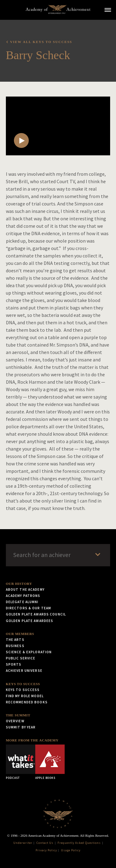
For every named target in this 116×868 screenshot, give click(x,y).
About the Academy (25, 589)
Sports (14, 664)
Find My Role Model (25, 696)
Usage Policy (71, 850)
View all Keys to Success (41, 42)
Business (15, 646)
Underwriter (23, 843)
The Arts (15, 640)
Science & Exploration (29, 652)
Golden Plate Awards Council (36, 614)
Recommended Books (27, 702)
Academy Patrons (23, 596)
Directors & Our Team (28, 608)
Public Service (21, 658)
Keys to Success (23, 684)
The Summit (18, 715)
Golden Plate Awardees (30, 621)
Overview (15, 721)
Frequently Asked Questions (79, 843)
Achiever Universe (24, 671)
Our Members (20, 634)
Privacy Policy (46, 850)
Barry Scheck (38, 55)
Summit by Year (21, 727)
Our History (19, 584)
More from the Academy (32, 740)
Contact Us (45, 843)
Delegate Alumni (22, 602)
